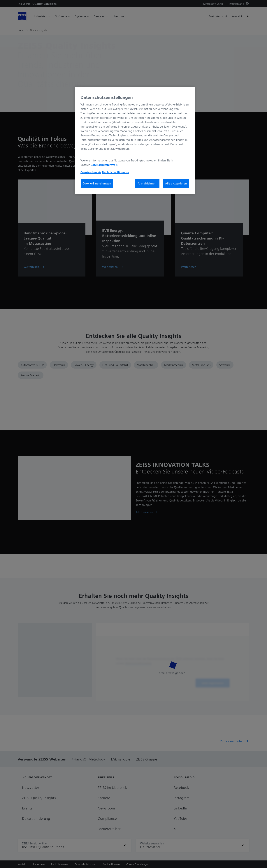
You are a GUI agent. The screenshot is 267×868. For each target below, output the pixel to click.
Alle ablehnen (147, 183)
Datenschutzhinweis (104, 165)
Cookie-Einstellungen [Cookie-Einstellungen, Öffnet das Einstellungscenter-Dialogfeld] (97, 183)
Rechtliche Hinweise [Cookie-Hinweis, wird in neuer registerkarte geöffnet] (116, 172)
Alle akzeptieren (176, 183)
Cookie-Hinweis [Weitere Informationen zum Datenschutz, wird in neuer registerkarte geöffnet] (91, 172)
